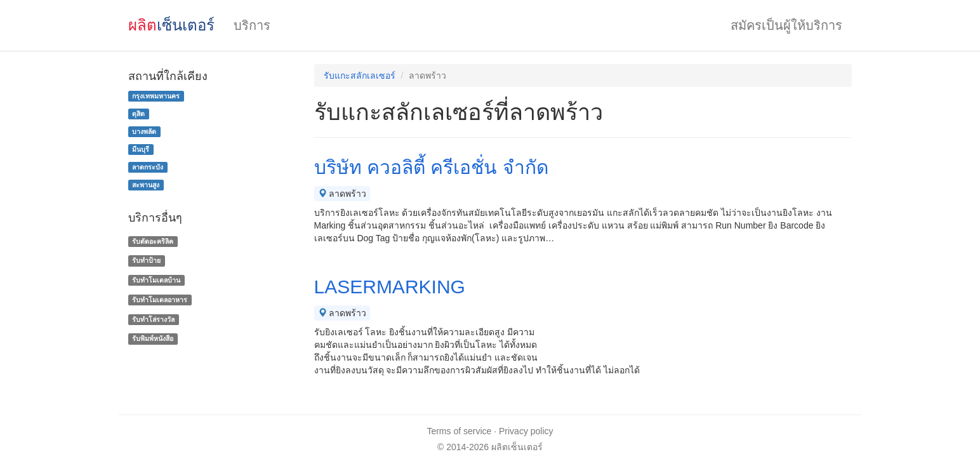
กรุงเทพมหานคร (156, 96)
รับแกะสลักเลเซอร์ (360, 76)
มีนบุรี (141, 149)
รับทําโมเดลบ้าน (156, 280)
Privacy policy (526, 431)
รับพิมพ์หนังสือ (153, 339)
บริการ (252, 25)
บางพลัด (144, 131)
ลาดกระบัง (148, 167)
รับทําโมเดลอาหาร (160, 300)
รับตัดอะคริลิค (153, 241)
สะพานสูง (146, 185)
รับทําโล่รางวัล (153, 319)
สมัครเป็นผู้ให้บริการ (786, 25)
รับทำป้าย (146, 260)
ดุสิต (138, 114)
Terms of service (459, 431)
